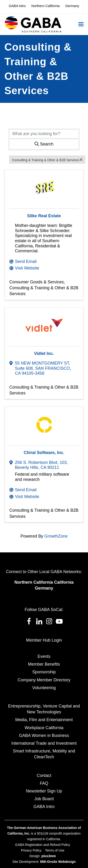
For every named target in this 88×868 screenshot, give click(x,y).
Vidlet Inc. (44, 354)
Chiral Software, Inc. (44, 453)
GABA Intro (44, 807)
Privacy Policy (31, 850)
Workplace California (44, 728)
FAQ (44, 783)
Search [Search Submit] (44, 144)
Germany (44, 588)
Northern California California (44, 582)
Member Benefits (44, 664)
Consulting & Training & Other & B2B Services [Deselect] (47, 160)
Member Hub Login (44, 640)
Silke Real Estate (44, 216)
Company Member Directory (44, 680)
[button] (81, 24)
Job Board (44, 799)
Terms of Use (55, 850)
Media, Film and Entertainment (44, 720)
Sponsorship (44, 672)
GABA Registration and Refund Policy (43, 845)
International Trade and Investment (44, 743)
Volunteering (44, 688)
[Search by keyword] (44, 134)
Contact (44, 776)
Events (44, 656)
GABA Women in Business (44, 735)
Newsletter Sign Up (44, 791)
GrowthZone (56, 536)
